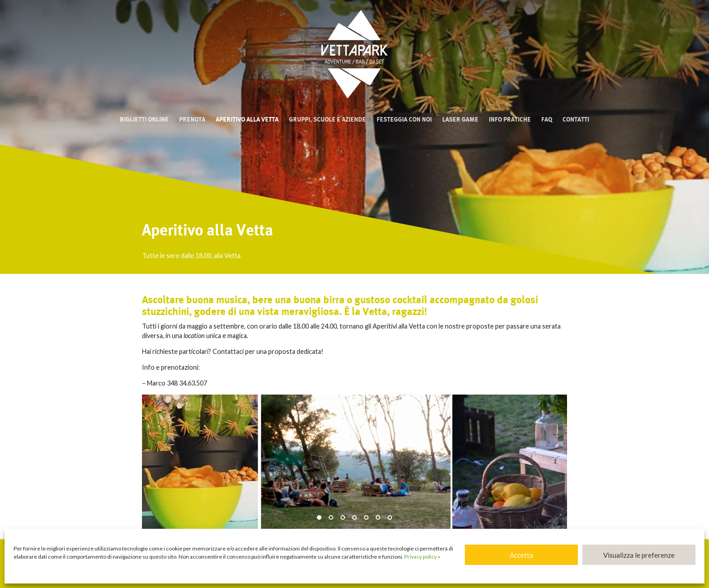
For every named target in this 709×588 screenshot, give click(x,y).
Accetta (521, 555)
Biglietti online (144, 120)
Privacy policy (422, 557)
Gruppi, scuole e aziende (327, 120)
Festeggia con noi (404, 120)
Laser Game (460, 120)
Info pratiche (510, 120)
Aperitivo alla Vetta (247, 120)
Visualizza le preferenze (639, 555)
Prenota (192, 120)
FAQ (547, 120)
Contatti (576, 120)
